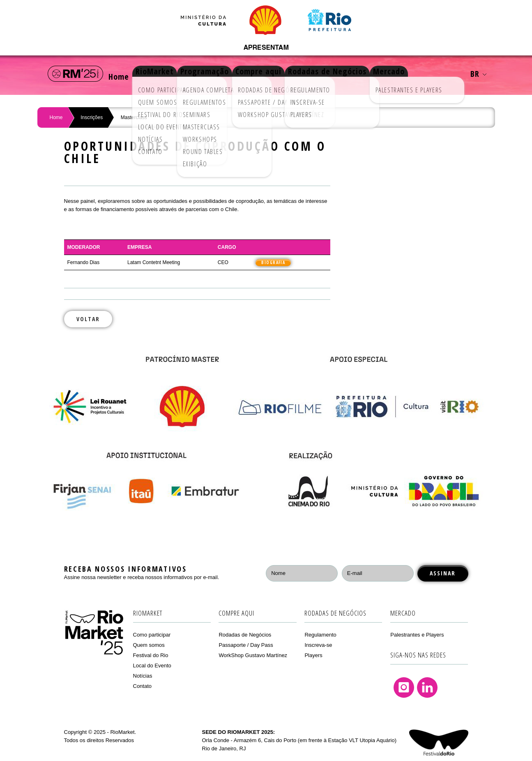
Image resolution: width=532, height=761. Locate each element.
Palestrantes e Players (417, 635)
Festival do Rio (151, 655)
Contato (143, 686)
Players (313, 655)
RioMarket (167, 74)
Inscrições (92, 117)
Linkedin (427, 687)
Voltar (88, 319)
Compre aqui (283, 74)
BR (478, 74)
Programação (223, 74)
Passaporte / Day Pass (246, 645)
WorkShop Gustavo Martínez (253, 655)
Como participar (152, 635)
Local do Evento (152, 666)
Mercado (426, 74)
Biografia (273, 262)
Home (123, 74)
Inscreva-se (318, 645)
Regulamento (320, 635)
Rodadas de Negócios (358, 74)
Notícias (143, 676)
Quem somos (149, 645)
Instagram (404, 687)
